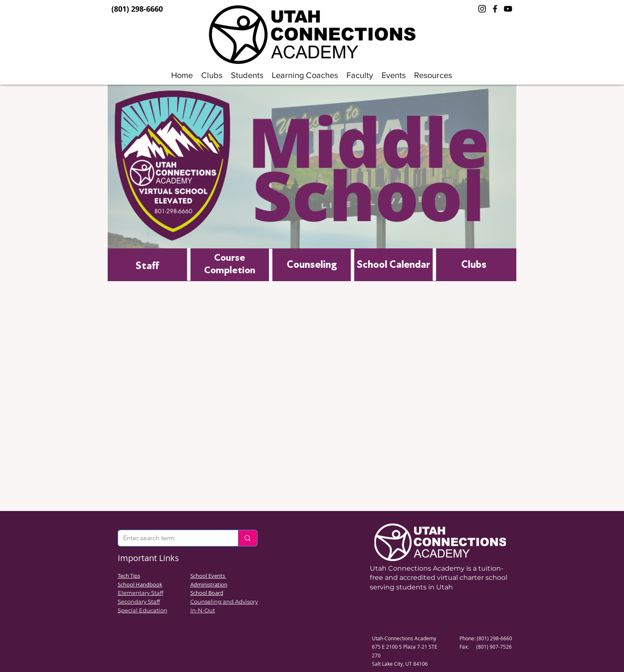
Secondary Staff (139, 602)
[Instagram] (482, 9)
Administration (209, 584)
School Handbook (140, 584)
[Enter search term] (172, 538)
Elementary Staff (140, 593)
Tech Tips (129, 576)
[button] (247, 75)
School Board (207, 593)
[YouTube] (508, 9)
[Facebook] (495, 9)
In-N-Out (203, 610)
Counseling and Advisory (224, 602)
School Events (208, 576)
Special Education (143, 610)
